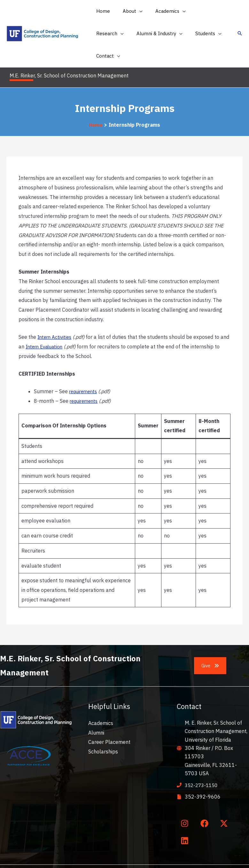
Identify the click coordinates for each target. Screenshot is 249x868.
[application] (135, 11)
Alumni (96, 710)
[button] (128, 11)
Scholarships (103, 729)
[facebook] (206, 801)
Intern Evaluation (56, 324)
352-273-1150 (203, 762)
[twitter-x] (225, 801)
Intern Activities (55, 315)
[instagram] (186, 801)
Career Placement (109, 720)
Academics (101, 701)
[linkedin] (186, 818)
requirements (85, 369)
